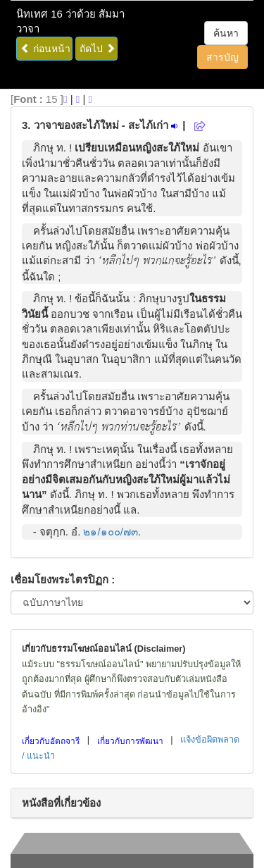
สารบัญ (222, 57)
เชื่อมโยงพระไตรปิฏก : (63, 579)
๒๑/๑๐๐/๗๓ (110, 532)
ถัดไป (98, 49)
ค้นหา (226, 33)
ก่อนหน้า (45, 49)
